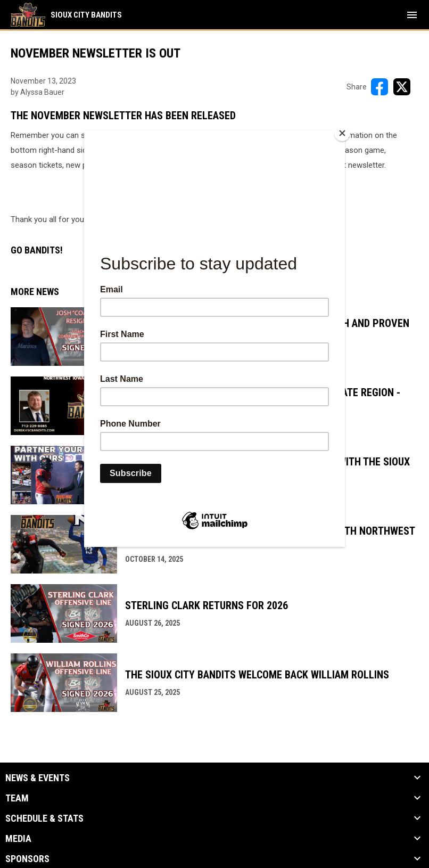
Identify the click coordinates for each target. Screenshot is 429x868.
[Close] (342, 133)
